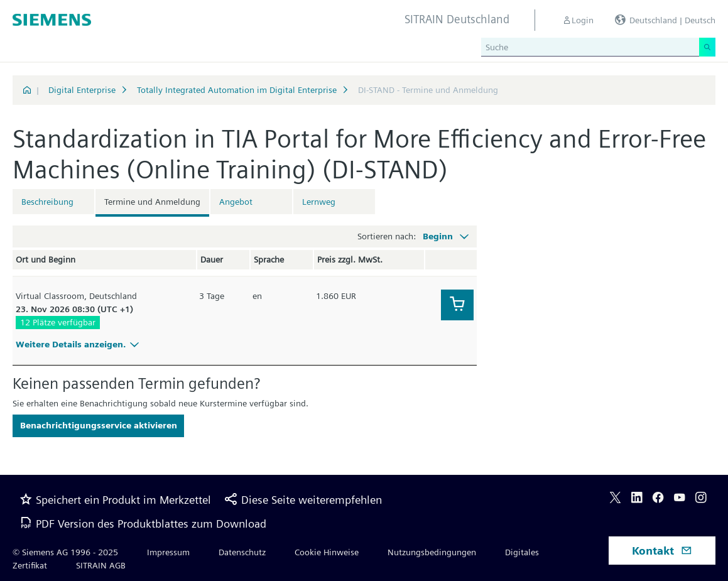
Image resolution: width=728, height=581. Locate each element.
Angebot (236, 202)
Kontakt (662, 551)
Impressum (168, 552)
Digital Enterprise (82, 90)
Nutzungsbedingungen (432, 552)
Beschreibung (47, 202)
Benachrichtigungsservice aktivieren (99, 425)
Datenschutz (242, 552)
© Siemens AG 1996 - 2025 (65, 552)
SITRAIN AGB (101, 565)
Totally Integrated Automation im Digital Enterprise (237, 90)
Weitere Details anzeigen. (79, 344)
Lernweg (319, 202)
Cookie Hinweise (327, 552)
